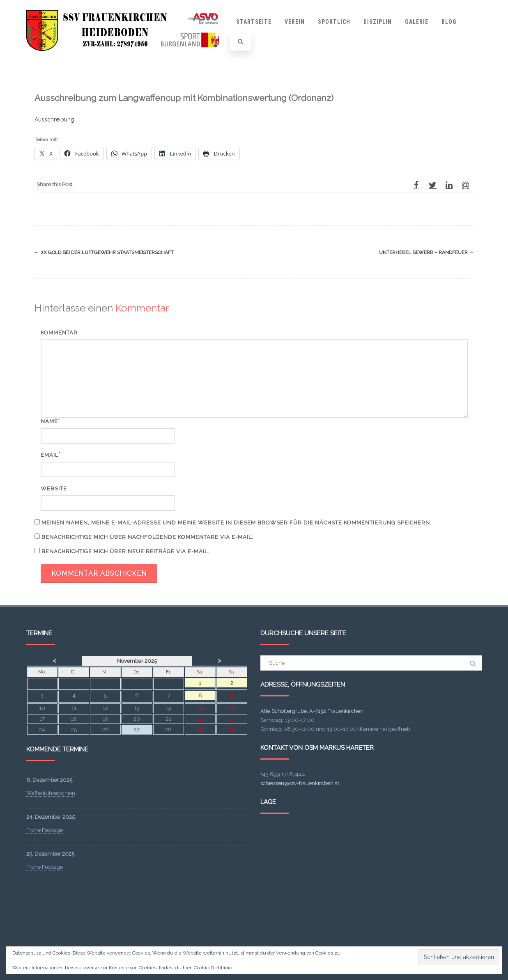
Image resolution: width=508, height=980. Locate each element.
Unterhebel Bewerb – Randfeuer (426, 252)
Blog (449, 22)
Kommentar (59, 333)
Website (54, 489)
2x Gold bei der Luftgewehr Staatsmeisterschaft (104, 252)
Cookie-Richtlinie (213, 968)
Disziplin (378, 22)
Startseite (254, 22)
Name (49, 421)
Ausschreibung (54, 119)
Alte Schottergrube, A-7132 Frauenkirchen (312, 711)
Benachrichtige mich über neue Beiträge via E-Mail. (125, 551)
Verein (295, 22)
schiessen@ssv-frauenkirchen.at (300, 783)
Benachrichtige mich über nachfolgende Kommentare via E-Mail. (147, 537)
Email (49, 455)
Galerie (417, 22)
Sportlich (334, 22)
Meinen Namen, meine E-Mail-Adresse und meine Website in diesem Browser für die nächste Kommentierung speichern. (237, 523)
